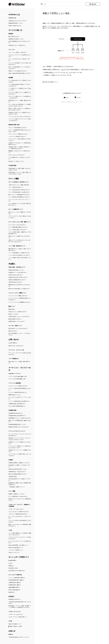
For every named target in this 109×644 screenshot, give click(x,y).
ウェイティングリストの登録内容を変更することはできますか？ (20, 299)
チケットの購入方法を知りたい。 (16, 187)
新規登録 (11, 34)
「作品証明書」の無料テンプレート (17, 487)
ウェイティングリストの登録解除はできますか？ (20, 302)
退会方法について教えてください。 (17, 161)
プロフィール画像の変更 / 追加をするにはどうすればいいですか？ (20, 131)
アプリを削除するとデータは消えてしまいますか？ (19, 158)
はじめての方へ (12, 560)
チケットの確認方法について (16, 209)
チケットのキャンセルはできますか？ (17, 225)
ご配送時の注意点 (13, 476)
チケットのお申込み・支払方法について (18, 182)
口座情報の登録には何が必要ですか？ (17, 404)
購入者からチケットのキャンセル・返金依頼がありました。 (20, 500)
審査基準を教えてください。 (15, 395)
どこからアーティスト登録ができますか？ (18, 386)
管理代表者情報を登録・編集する (16, 580)
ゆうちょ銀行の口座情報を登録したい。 (18, 406)
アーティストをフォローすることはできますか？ (20, 117)
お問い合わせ (14, 339)
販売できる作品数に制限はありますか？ (18, 474)
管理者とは (11, 566)
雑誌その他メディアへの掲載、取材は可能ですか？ (19, 362)
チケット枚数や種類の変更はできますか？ (18, 227)
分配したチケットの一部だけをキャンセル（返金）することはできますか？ (19, 241)
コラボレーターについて (15, 612)
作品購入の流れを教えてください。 (17, 270)
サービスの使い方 (15, 30)
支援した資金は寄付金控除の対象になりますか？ (20, 73)
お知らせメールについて (14, 552)
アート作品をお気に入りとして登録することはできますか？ (20, 81)
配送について (12, 306)
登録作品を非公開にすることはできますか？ (19, 427)
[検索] (61, 4)
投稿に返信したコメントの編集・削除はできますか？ (20, 101)
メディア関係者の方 (13, 359)
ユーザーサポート (13, 343)
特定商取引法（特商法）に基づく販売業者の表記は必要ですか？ (20, 484)
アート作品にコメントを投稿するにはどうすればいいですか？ (20, 89)
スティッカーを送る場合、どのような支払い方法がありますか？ (20, 64)
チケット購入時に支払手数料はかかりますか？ (19, 197)
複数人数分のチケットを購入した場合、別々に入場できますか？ (20, 250)
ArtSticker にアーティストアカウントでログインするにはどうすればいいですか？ (20, 439)
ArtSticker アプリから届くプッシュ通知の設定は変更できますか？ (20, 144)
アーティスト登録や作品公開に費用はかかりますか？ (20, 389)
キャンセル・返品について (15, 326)
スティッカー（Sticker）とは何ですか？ (18, 52)
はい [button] (67, 98)
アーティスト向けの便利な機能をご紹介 (18, 376)
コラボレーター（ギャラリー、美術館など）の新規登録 (20, 505)
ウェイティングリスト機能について (17, 293)
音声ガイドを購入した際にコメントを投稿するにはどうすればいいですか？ (20, 109)
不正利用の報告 (12, 166)
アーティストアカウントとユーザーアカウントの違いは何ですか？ (20, 435)
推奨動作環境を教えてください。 (16, 23)
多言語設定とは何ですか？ (15, 599)
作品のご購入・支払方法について (17, 267)
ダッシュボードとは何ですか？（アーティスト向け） (20, 398)
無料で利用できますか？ (14, 36)
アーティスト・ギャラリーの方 (16, 350)
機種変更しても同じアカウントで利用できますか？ (19, 152)
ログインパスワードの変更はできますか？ (18, 134)
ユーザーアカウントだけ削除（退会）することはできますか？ (20, 455)
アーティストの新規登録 (15, 383)
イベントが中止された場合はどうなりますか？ (19, 255)
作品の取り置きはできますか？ (16, 282)
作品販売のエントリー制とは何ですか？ (18, 272)
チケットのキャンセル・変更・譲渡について (20, 222)
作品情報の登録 (12, 410)
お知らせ (12, 631)
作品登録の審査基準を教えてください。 (18, 424)
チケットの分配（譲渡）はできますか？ (18, 230)
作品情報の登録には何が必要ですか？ (17, 416)
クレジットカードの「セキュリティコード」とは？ (19, 200)
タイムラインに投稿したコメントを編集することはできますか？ (20, 93)
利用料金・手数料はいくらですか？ (17, 494)
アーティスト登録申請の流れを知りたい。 (18, 392)
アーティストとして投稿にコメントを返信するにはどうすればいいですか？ (20, 447)
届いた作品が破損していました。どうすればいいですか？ (20, 334)
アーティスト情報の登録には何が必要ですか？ (19, 401)
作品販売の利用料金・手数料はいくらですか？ (19, 463)
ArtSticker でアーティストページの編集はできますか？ (20, 451)
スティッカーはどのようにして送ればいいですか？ (19, 60)
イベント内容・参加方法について (17, 246)
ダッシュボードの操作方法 (15, 575)
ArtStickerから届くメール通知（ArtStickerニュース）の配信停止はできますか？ (20, 148)
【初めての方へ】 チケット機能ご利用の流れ (19, 185)
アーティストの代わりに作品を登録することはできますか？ (20, 521)
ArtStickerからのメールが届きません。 (17, 45)
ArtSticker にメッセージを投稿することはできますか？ (20, 443)
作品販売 (11, 460)
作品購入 (12, 264)
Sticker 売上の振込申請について (16, 548)
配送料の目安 (12, 309)
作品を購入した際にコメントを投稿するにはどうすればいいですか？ (20, 113)
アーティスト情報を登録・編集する (17, 578)
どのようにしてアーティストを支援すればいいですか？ (20, 56)
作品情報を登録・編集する (15, 585)
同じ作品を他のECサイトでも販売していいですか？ (19, 480)
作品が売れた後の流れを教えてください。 (18, 469)
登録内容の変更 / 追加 (14, 125)
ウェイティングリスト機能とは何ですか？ (18, 296)
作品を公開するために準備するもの (17, 571)
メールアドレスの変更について (16, 550)
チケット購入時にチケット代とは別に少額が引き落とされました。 (20, 204)
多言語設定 (11, 596)
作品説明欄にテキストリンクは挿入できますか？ (20, 418)
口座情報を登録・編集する (15, 583)
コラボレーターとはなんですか (16, 614)
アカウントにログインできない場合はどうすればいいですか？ (20, 217)
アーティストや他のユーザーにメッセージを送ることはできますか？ (20, 120)
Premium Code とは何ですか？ (16, 275)
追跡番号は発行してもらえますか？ (17, 321)
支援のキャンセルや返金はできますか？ (18, 71)
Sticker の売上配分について (15, 624)
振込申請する (12, 592)
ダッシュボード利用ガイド (19, 557)
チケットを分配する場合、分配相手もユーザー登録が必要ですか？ (20, 233)
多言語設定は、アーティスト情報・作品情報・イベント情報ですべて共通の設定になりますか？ (20, 607)
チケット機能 (14, 179)
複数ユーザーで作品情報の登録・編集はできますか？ (20, 421)
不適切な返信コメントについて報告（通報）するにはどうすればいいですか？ (20, 173)
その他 (10, 530)
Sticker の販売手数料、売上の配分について (18, 545)
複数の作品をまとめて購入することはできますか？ (19, 285)
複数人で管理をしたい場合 (16, 626)
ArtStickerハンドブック (14, 374)
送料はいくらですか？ (14, 314)
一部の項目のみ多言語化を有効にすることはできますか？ (20, 603)
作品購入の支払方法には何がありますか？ (18, 277)
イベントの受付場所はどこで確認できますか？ (19, 253)
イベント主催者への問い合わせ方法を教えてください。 (20, 258)
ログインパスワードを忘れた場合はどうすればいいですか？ (20, 140)
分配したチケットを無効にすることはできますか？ (19, 237)
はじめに (11, 563)
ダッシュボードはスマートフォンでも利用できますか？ (20, 542)
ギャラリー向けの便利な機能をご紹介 (17, 379)
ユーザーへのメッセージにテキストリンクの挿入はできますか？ (20, 538)
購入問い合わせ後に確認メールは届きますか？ (19, 289)
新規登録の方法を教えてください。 (17, 39)
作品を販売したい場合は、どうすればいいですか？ (19, 466)
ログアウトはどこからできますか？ (17, 155)
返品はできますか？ (13, 331)
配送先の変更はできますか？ (15, 319)
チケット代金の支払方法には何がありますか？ (19, 190)
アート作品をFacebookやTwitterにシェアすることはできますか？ (20, 85)
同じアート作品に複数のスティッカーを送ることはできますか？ (20, 68)
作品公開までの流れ (13, 568)
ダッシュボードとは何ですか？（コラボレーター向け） (20, 517)
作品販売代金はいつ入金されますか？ (17, 472)
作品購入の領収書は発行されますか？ (17, 280)
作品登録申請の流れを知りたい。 (16, 413)
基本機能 (11, 78)
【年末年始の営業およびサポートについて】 (19, 637)
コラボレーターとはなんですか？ (16, 509)
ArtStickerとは (14, 14)
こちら (62, 70)
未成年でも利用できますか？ (15, 26)
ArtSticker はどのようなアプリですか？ (18, 21)
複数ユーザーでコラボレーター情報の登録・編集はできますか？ (20, 525)
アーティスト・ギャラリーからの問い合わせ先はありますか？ (20, 354)
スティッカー (12, 50)
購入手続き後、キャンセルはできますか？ (18, 328)
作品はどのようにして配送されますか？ (18, 312)
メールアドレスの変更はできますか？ (17, 136)
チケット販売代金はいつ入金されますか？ (18, 496)
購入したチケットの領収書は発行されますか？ (19, 195)
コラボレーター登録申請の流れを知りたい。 (19, 514)
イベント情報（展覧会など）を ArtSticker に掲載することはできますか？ (20, 534)
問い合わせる (93, 4)
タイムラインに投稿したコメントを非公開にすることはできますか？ (20, 97)
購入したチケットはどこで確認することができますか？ (20, 213)
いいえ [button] (79, 98)
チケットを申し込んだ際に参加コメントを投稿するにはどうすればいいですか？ (20, 105)
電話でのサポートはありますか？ (16, 346)
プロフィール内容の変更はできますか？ (18, 128)
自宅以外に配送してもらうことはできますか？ (19, 317)
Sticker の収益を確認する (14, 590)
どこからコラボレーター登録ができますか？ (19, 512)
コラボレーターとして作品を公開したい (18, 617)
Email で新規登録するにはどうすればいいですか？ (19, 42)
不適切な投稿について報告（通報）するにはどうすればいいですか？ (20, 169)
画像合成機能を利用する (14, 587)
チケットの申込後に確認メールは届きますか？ (19, 192)
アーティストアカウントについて (17, 431)
